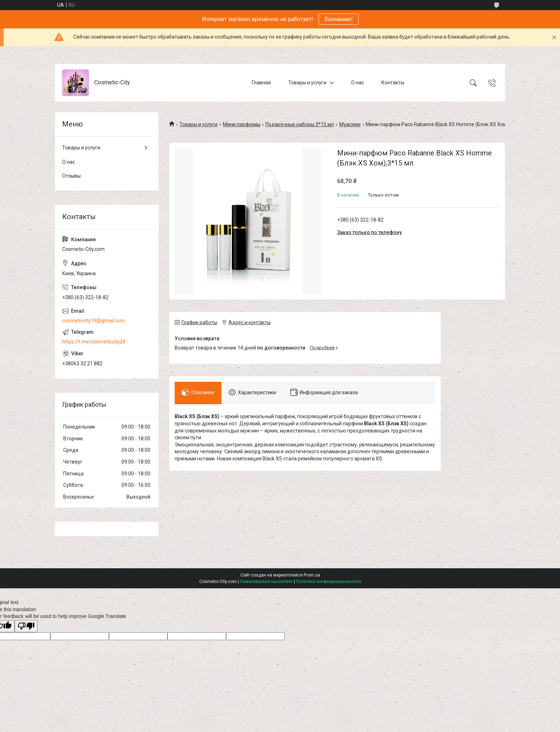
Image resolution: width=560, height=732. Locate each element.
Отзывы (71, 176)
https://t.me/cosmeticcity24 (94, 342)
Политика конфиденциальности (329, 582)
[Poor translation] (26, 626)
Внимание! (339, 19)
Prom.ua (312, 575)
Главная (261, 83)
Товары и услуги (307, 83)
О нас (357, 83)
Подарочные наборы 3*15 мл (300, 124)
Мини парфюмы (242, 124)
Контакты (393, 83)
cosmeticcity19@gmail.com (93, 321)
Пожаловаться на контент (266, 582)
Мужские (350, 124)
